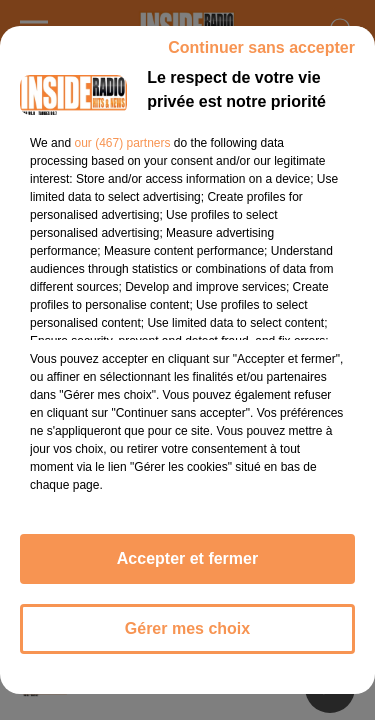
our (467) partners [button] (122, 143)
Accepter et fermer (187, 558)
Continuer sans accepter (261, 47)
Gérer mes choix (187, 628)
